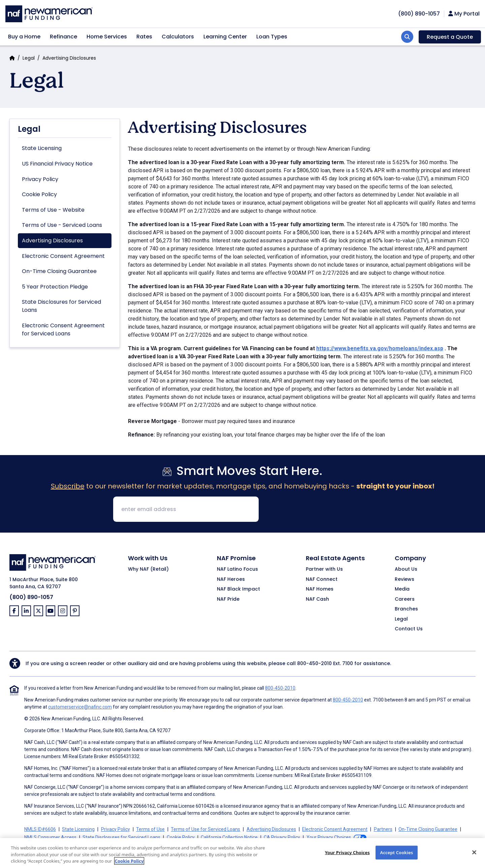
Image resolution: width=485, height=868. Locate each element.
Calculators (178, 37)
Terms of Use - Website (53, 210)
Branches (406, 609)
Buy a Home (24, 37)
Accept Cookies (397, 858)
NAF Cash (317, 599)
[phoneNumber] (419, 14)
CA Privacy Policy (282, 837)
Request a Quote (450, 37)
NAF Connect (322, 579)
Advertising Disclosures (52, 241)
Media (402, 589)
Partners (383, 829)
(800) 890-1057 (31, 597)
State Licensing (42, 148)
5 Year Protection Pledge (55, 287)
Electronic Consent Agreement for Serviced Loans (63, 330)
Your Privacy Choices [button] (329, 837)
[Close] (474, 858)
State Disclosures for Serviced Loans (61, 306)
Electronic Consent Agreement (63, 256)
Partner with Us (324, 569)
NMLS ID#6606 (40, 829)
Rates (144, 37)
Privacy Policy (40, 179)
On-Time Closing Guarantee (59, 271)
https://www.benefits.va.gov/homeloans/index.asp (380, 348)
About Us (406, 569)
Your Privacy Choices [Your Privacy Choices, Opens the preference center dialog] (347, 858)
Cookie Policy (39, 194)
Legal (29, 58)
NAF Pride (228, 599)
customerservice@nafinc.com (80, 707)
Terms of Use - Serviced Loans (62, 225)
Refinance (63, 37)
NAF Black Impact (238, 589)
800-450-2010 (314, 663)
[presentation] (315, 510)
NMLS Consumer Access (50, 837)
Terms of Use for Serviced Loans (205, 829)
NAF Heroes (231, 579)
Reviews (405, 579)
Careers (405, 599)
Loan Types (272, 37)
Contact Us (409, 629)
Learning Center (225, 37)
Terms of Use (150, 829)
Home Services (107, 37)
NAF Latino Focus (237, 569)
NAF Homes (320, 589)
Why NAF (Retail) (148, 569)
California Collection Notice (229, 837)
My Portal (464, 14)
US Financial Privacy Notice (57, 164)
